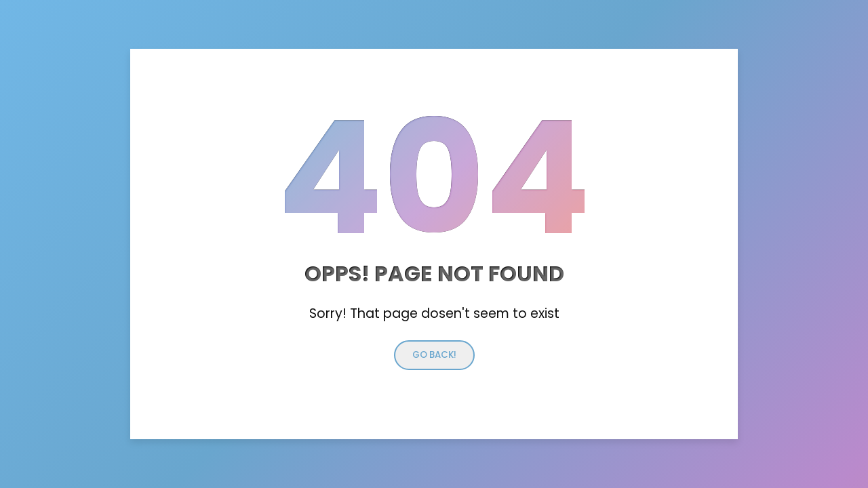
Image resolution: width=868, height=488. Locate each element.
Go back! (434, 355)
